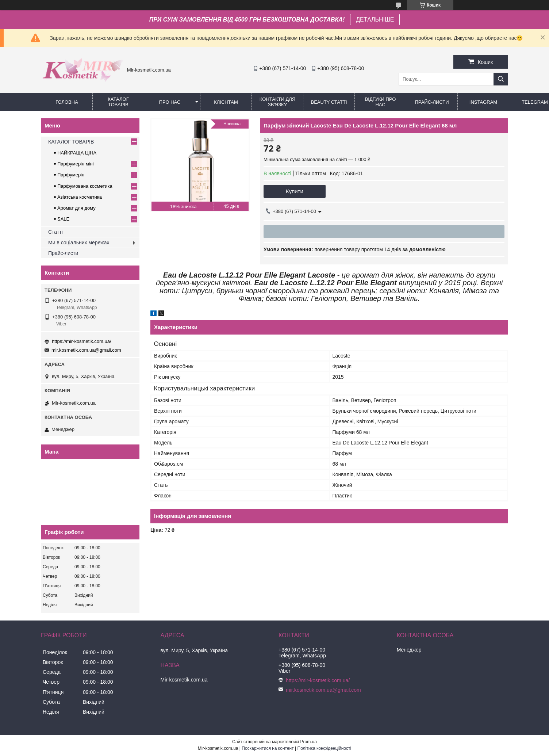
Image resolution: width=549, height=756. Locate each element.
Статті (55, 232)
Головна (67, 102)
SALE (63, 219)
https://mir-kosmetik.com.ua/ (82, 341)
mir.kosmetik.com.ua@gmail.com (86, 350)
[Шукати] (501, 79)
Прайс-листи (432, 102)
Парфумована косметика (85, 186)
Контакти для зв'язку (277, 102)
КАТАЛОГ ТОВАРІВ (118, 102)
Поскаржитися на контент (268, 748)
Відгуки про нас (381, 102)
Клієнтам (226, 102)
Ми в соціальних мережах (79, 243)
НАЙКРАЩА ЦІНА (77, 153)
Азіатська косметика (80, 197)
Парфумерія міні (76, 164)
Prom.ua (309, 742)
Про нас (170, 102)
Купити (295, 191)
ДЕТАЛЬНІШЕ (375, 20)
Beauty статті (329, 102)
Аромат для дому (76, 208)
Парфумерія (71, 175)
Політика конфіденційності (325, 748)
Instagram (483, 102)
